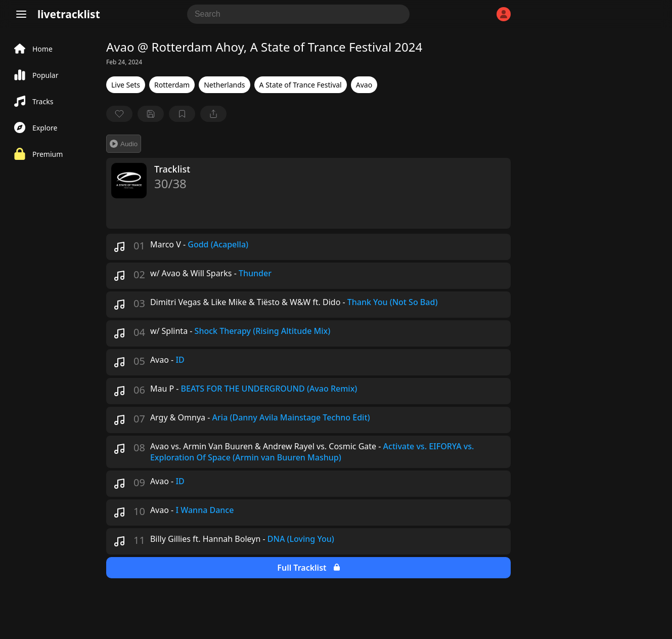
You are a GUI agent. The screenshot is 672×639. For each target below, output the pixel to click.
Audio (124, 144)
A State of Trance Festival (301, 85)
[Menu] (21, 14)
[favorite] (119, 114)
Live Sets (126, 85)
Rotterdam (172, 85)
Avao (364, 85)
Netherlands (224, 85)
